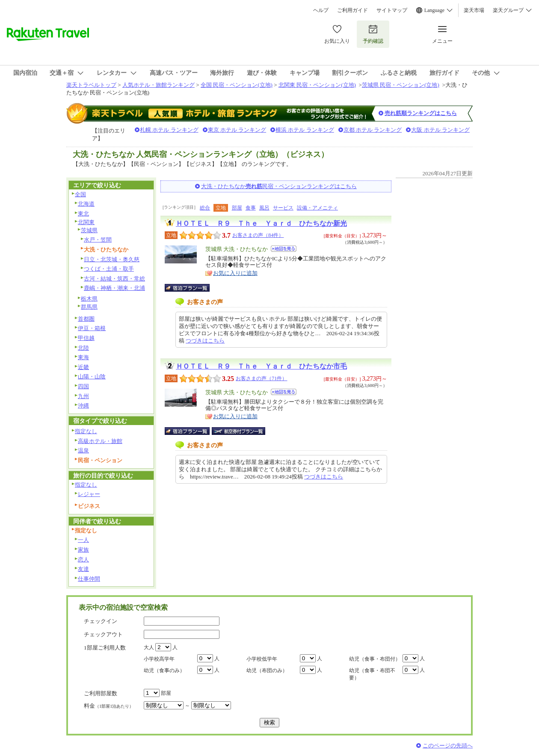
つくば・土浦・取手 (109, 269)
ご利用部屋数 (101, 693)
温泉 (83, 450)
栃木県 (89, 299)
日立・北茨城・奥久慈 (112, 259)
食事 (251, 208)
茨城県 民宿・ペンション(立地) (401, 85)
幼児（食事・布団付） (375, 659)
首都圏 (86, 319)
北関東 (86, 222)
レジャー (89, 494)
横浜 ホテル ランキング (305, 130)
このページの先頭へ (448, 746)
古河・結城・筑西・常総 (114, 279)
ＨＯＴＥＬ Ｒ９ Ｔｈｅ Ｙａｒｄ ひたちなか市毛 (261, 366)
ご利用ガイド (352, 10)
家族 (83, 550)
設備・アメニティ (317, 208)
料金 (109, 706)
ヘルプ (321, 10)
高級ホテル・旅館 (100, 441)
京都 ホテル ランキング (373, 130)
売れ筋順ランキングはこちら (421, 113)
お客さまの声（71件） (261, 378)
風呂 (264, 208)
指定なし (86, 431)
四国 (83, 386)
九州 (83, 396)
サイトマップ (392, 10)
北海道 (86, 204)
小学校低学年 (262, 659)
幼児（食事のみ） (164, 670)
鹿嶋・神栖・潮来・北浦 (114, 288)
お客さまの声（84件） (258, 235)
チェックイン (101, 621)
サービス (283, 208)
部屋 (237, 208)
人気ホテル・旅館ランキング (158, 85)
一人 (83, 540)
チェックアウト (103, 634)
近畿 (83, 367)
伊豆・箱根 (92, 328)
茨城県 (89, 230)
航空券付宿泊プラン (238, 431)
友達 (83, 569)
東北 (83, 214)
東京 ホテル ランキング (237, 130)
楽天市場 (474, 10)
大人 (149, 647)
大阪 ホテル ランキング (440, 130)
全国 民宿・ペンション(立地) (237, 85)
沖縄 (83, 406)
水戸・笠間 (98, 240)
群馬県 (89, 307)
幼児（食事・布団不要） (372, 674)
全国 (80, 194)
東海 (83, 357)
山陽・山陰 (92, 377)
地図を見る (284, 249)
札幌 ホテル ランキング (169, 130)
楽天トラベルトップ (91, 85)
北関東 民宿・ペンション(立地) (317, 85)
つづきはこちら (205, 341)
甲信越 (86, 338)
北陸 (83, 348)
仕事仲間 (89, 579)
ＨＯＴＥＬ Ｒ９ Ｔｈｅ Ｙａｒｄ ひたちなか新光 (261, 223)
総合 (205, 208)
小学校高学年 (159, 659)
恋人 (83, 560)
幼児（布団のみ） (267, 670)
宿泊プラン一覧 (191, 288)
